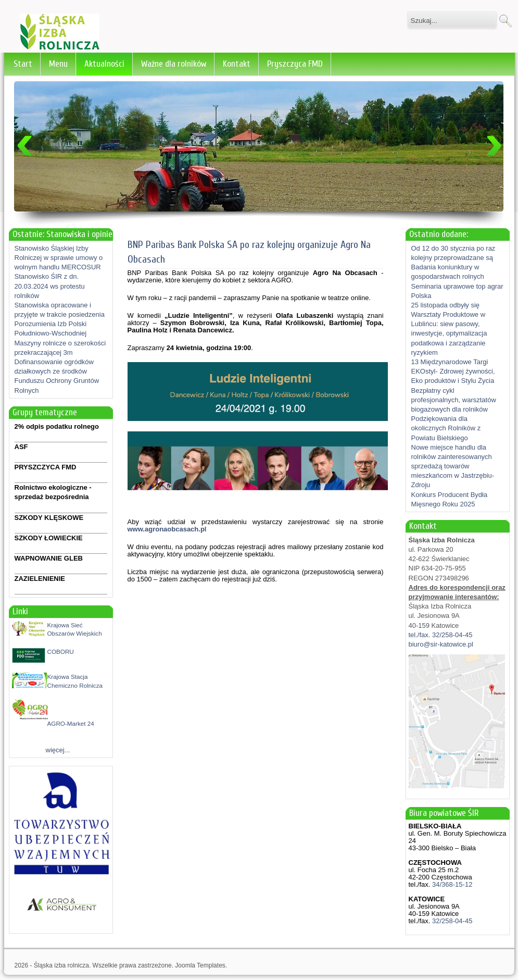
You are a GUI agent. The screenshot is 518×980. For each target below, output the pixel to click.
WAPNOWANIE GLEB (49, 558)
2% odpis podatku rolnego (57, 426)
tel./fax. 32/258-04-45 (441, 635)
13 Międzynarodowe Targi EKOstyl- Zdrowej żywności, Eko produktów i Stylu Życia (453, 371)
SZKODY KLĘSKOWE (49, 518)
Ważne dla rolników (174, 64)
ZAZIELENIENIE (40, 579)
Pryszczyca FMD (295, 64)
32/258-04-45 (451, 921)
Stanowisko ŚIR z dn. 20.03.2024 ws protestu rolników (50, 286)
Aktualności (104, 64)
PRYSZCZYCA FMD (46, 467)
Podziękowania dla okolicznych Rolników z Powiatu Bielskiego (446, 428)
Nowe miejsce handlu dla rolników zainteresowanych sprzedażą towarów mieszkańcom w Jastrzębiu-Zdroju (453, 466)
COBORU (61, 652)
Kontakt (237, 64)
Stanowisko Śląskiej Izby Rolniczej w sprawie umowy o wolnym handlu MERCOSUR (59, 258)
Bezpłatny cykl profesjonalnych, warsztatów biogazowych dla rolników (454, 400)
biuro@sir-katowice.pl (441, 644)
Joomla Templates (200, 965)
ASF (21, 447)
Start (23, 64)
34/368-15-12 (451, 884)
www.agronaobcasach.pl (167, 529)
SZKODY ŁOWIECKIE (49, 538)
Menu (58, 64)
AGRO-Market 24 (71, 723)
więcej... (58, 750)
